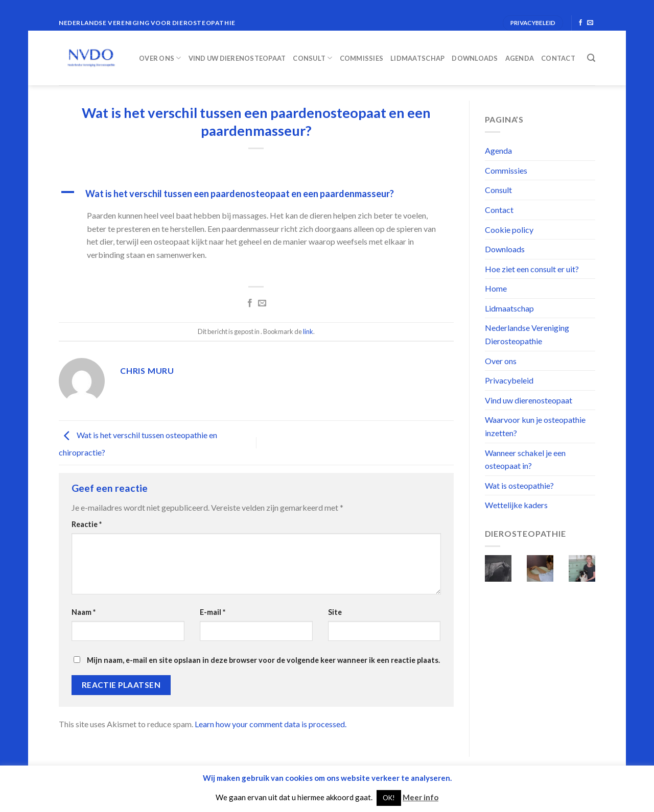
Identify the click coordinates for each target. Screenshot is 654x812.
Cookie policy (509, 230)
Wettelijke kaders (516, 505)
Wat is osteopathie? (519, 485)
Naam (84, 612)
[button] (256, 194)
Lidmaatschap (417, 58)
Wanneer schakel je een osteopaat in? (525, 459)
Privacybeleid (509, 380)
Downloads (475, 58)
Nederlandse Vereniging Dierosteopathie (527, 334)
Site (335, 612)
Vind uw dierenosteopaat (237, 58)
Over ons (160, 58)
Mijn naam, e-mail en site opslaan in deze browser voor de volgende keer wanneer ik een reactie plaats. (263, 660)
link (308, 331)
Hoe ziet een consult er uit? (532, 269)
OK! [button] (389, 798)
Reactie (87, 524)
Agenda (520, 58)
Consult (312, 58)
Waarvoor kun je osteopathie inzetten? (535, 426)
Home (496, 288)
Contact (558, 58)
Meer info (421, 797)
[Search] (591, 58)
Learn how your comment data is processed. (271, 724)
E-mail (213, 612)
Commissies (362, 58)
